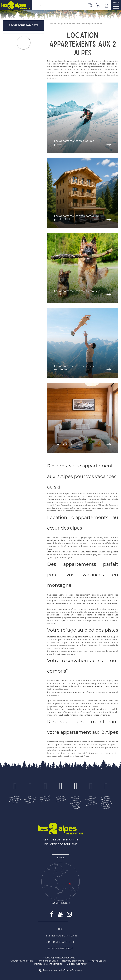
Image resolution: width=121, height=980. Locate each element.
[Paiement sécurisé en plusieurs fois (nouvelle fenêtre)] (61, 799)
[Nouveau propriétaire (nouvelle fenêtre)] (73, 961)
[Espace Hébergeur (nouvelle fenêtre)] (60, 949)
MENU (116, 2)
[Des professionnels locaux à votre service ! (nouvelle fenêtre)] (30, 800)
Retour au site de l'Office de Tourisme (62, 970)
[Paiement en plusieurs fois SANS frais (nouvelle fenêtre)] (45, 799)
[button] (98, 5)
